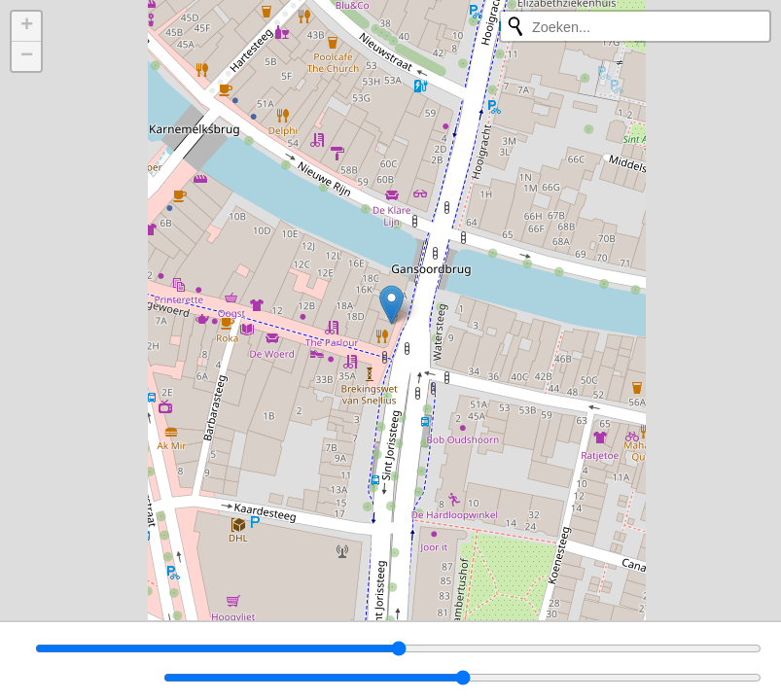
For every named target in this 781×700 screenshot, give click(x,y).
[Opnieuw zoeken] (515, 26)
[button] (391, 305)
